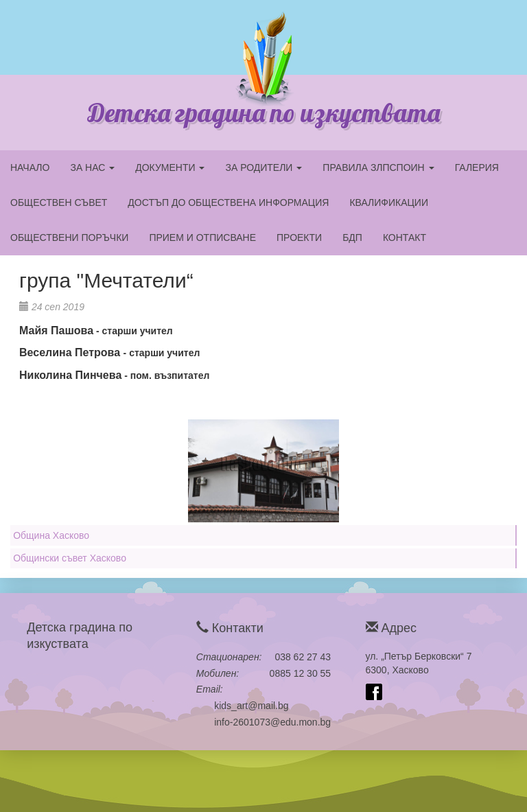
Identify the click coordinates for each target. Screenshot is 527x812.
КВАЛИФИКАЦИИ (389, 202)
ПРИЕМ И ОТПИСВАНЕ (202, 237)
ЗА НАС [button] (92, 167)
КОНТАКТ (405, 237)
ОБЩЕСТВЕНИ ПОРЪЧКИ (69, 237)
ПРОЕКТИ (299, 237)
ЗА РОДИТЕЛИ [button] (263, 167)
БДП (352, 237)
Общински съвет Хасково (70, 558)
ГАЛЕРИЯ (477, 167)
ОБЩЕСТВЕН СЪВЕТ (59, 202)
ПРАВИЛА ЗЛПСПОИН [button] (378, 167)
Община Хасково (51, 535)
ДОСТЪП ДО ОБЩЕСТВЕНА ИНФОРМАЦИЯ (228, 202)
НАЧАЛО (30, 167)
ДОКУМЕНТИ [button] (170, 167)
